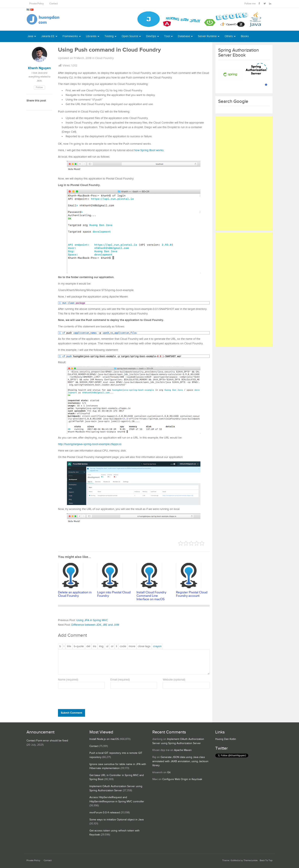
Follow (39, 87)
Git (169, 772)
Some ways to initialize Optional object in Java (117, 820)
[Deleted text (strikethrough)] (88, 646)
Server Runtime (207, 36)
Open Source (130, 36)
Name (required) (68, 680)
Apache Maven (183, 750)
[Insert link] (69, 646)
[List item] (117, 646)
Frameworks (70, 36)
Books (245, 36)
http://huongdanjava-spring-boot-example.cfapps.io (90, 444)
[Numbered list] (112, 646)
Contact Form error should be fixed (47, 741)
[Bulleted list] (107, 646)
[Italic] (64, 646)
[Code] (123, 646)
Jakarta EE (48, 36)
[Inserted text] (95, 646)
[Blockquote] (79, 646)
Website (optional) (174, 680)
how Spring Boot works (149, 150)
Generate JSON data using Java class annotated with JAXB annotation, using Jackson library (180, 761)
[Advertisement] (244, 173)
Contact (54, 4)
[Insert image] (101, 646)
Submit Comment (72, 713)
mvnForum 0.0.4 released (105, 813)
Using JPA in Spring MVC (92, 620)
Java (30, 36)
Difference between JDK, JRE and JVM (95, 625)
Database (184, 36)
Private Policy (37, 4)
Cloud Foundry (104, 58)
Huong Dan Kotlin (226, 739)
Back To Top (266, 860)
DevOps (151, 36)
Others (229, 36)
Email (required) (120, 680)
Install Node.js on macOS (104, 739)
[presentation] (84, 700)
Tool (167, 36)
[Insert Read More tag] (132, 646)
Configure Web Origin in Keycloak (182, 779)
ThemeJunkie (251, 860)
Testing (109, 36)
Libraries (91, 36)
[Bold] (60, 646)
